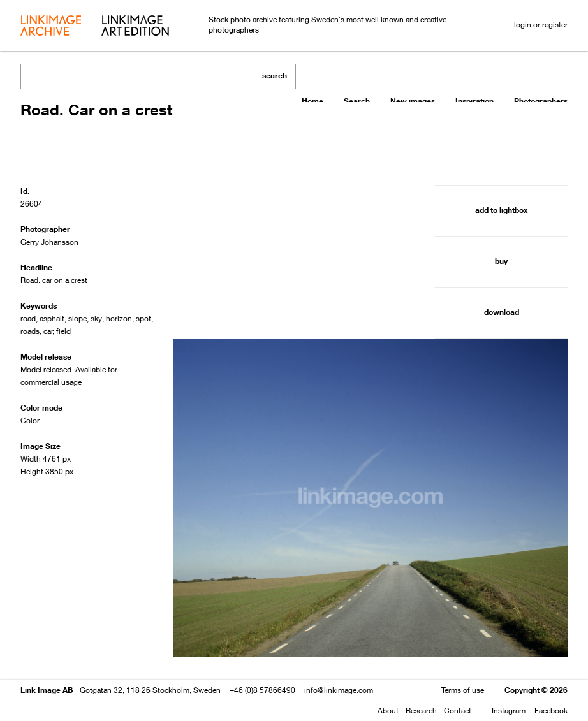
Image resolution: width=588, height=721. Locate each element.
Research (421, 710)
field (63, 331)
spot (143, 318)
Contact (458, 710)
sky (96, 318)
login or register (541, 25)
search (275, 76)
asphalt (52, 318)
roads (30, 331)
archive (51, 27)
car (48, 331)
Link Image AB (47, 690)
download (502, 312)
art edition (135, 27)
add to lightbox (501, 210)
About (388, 710)
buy (501, 261)
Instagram (509, 710)
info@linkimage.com (339, 690)
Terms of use (463, 690)
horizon (119, 318)
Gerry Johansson (49, 242)
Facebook (551, 710)
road (28, 318)
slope (77, 318)
